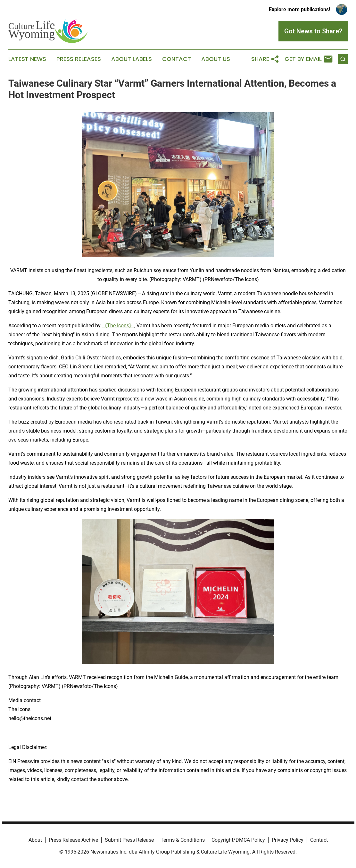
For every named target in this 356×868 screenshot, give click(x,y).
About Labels (132, 59)
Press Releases (79, 59)
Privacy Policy (288, 840)
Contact (177, 59)
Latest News (27, 59)
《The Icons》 (118, 326)
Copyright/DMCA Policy (238, 840)
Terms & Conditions (183, 840)
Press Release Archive (73, 840)
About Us (216, 59)
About (35, 840)
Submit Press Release (129, 840)
